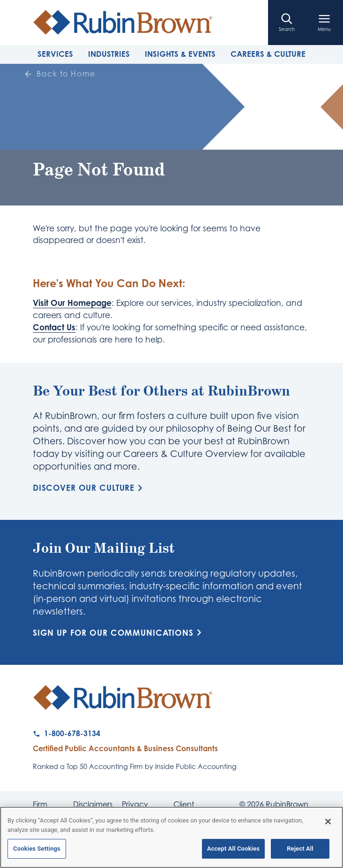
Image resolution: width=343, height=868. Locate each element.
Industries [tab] (109, 54)
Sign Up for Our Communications (119, 633)
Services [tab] (55, 54)
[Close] (328, 822)
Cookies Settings (37, 849)
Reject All (300, 849)
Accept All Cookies (233, 849)
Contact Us (54, 327)
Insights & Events (180, 54)
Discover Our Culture (89, 488)
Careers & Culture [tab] (268, 54)
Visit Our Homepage (72, 303)
